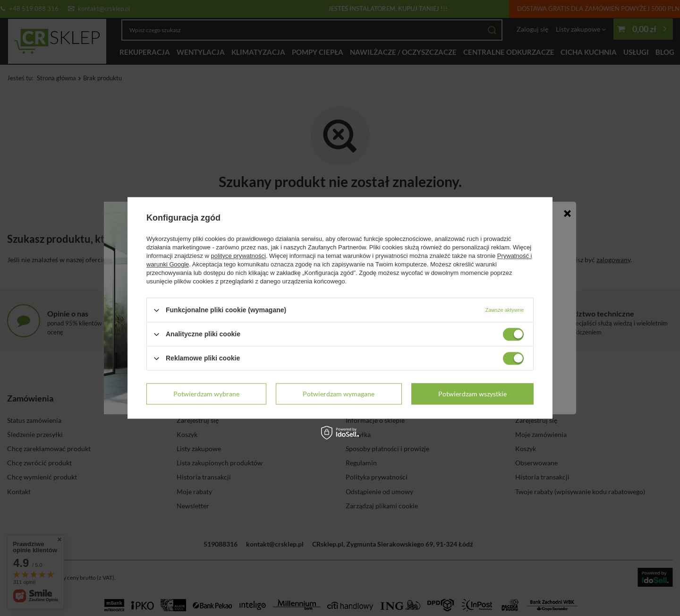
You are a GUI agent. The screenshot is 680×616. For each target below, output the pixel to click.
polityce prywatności (238, 256)
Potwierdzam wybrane (206, 394)
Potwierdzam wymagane (339, 394)
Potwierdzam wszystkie (472, 394)
